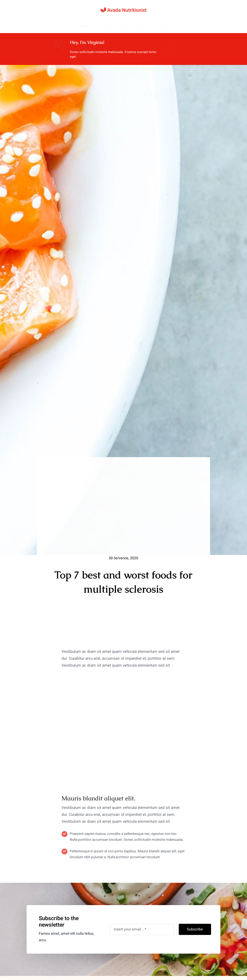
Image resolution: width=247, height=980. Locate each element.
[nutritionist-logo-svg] (123, 9)
